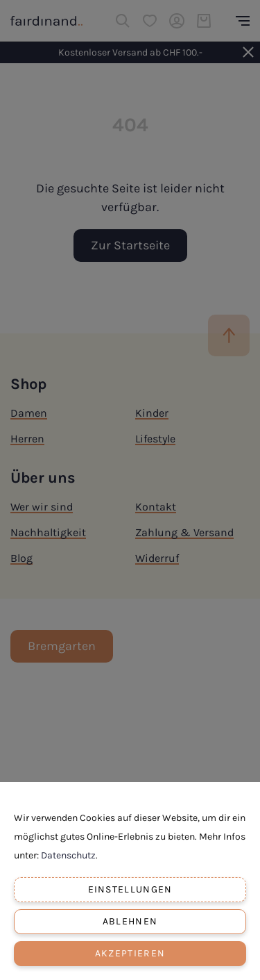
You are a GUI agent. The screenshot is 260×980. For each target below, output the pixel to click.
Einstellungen (130, 889)
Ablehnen (130, 921)
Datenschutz (68, 855)
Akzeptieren (130, 953)
